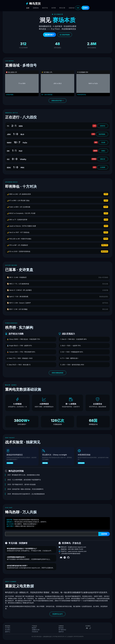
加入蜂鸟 (8, 630)
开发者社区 (35, 632)
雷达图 (103, 142)
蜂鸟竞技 (33, 4)
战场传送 (103, 126)
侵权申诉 (61, 632)
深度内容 (72, 8)
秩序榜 (54, 8)
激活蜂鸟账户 (50, 35)
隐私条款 (61, 628)
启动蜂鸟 (85, 8)
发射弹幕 (104, 534)
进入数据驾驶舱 (65, 35)
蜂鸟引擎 (62, 8)
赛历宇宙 (45, 8)
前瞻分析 (103, 159)
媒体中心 (8, 632)
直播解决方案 (36, 630)
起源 (28, 8)
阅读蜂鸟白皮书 (57, 614)
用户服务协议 (62, 630)
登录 (78, 8)
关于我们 (8, 628)
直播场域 (36, 8)
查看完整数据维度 (57, 373)
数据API (34, 628)
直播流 (103, 151)
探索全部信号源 (58, 101)
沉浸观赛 (103, 167)
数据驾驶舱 (102, 134)
